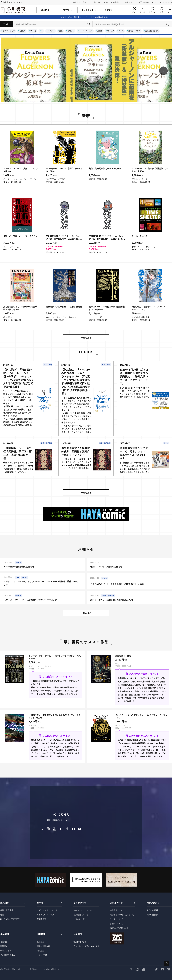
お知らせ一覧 (79, 919)
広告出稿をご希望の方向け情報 (105, 2)
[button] (9, 71)
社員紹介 (41, 951)
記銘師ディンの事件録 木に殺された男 (64, 307)
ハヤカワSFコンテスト (46, 915)
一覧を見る (86, 338)
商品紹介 (5, 903)
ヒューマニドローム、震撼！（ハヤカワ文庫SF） (21, 170)
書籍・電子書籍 (7, 910)
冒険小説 (71, 31)
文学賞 (40, 903)
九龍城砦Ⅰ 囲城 (123, 656)
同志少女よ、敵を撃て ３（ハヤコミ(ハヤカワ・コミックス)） (150, 308)
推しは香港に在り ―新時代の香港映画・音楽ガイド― (20, 308)
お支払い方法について (119, 928)
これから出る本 (9, 31)
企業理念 (41, 942)
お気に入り (153, 12)
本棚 (162, 12)
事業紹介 (4, 946)
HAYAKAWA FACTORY (10, 919)
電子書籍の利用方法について (122, 915)
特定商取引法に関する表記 (11, 969)
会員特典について (81, 915)
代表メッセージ (7, 951)
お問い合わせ (144, 2)
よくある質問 (152, 910)
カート (170, 12)
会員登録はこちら (152, 31)
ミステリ (51, 31)
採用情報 (129, 2)
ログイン (143, 12)
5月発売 (33, 31)
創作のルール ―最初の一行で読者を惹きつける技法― (107, 308)
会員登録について (117, 910)
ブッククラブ (80, 903)
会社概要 (4, 942)
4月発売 (22, 31)
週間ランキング (134, 31)
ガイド (134, 12)
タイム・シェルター (141, 236)
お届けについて (116, 924)
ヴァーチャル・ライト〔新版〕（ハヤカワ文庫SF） (64, 170)
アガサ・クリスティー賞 (47, 910)
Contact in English (164, 2)
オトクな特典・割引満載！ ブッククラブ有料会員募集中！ (86, 17)
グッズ (121, 31)
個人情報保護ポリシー (52, 969)
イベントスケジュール (83, 910)
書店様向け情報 (80, 2)
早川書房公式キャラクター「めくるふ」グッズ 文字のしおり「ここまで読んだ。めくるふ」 (64, 238)
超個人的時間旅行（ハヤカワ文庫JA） (106, 169)
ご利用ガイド (116, 903)
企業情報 (5, 934)
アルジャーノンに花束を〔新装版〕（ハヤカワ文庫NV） (150, 170)
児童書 (100, 31)
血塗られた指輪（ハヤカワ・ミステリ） (21, 236)
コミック (111, 31)
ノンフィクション (86, 31)
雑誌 (2, 915)
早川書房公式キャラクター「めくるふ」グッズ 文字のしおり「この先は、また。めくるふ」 (107, 238)
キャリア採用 (42, 955)
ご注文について (116, 919)
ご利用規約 (32, 969)
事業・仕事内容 (43, 946)
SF (42, 31)
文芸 (61, 31)
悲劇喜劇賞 (41, 919)
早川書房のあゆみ (8, 955)
